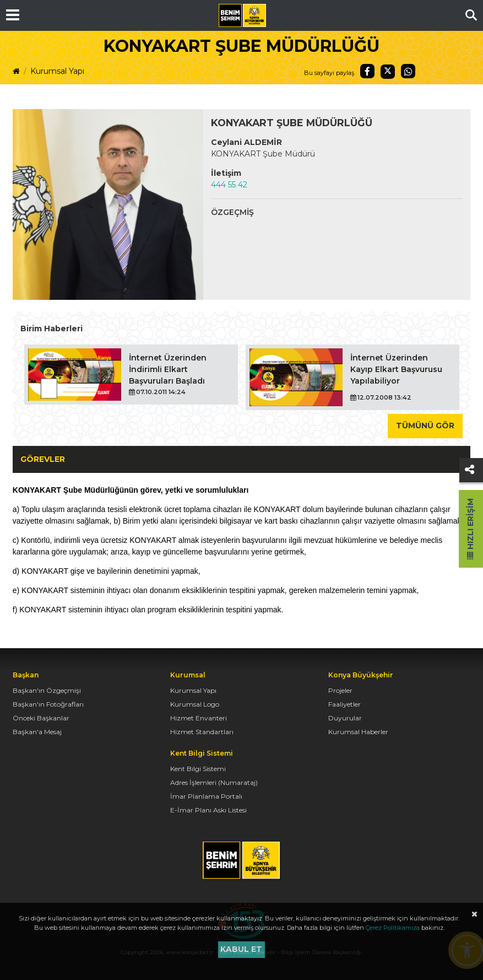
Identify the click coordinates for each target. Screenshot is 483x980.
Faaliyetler (344, 704)
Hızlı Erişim (470, 529)
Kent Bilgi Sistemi (198, 769)
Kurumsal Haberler (358, 732)
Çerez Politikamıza (393, 928)
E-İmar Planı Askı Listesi (208, 810)
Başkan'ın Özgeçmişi (47, 690)
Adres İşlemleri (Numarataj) (214, 782)
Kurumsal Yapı (57, 71)
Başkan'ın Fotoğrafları (48, 704)
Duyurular (345, 718)
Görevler (43, 459)
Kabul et (241, 949)
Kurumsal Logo (195, 704)
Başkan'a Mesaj (37, 732)
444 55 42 (229, 185)
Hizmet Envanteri (199, 718)
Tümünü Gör (425, 426)
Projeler (340, 690)
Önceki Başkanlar (41, 718)
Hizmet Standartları (202, 732)
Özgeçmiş (232, 212)
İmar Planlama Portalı (206, 796)
